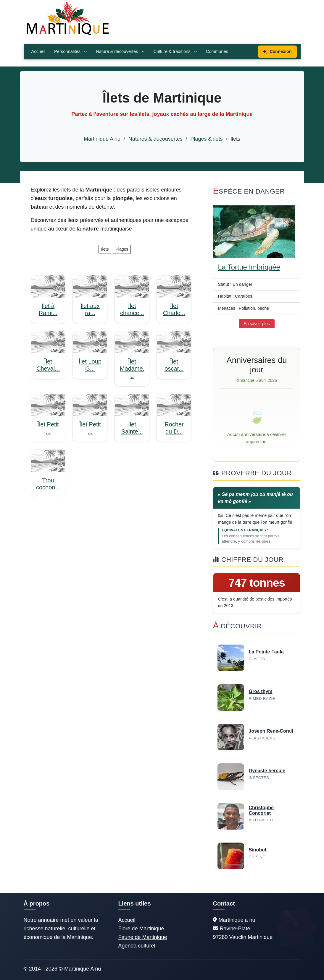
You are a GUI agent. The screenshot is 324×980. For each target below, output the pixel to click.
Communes (217, 51)
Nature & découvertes (120, 51)
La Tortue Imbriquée (249, 267)
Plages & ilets (206, 139)
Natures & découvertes (155, 139)
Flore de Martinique (141, 929)
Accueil (38, 51)
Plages (122, 249)
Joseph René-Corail (271, 731)
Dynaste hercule (267, 771)
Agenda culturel (137, 946)
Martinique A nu (102, 139)
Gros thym (260, 691)
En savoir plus (257, 324)
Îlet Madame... (132, 369)
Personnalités (71, 51)
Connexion (277, 51)
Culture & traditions (175, 51)
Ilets (105, 249)
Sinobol (257, 850)
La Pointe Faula (266, 652)
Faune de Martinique (142, 937)
